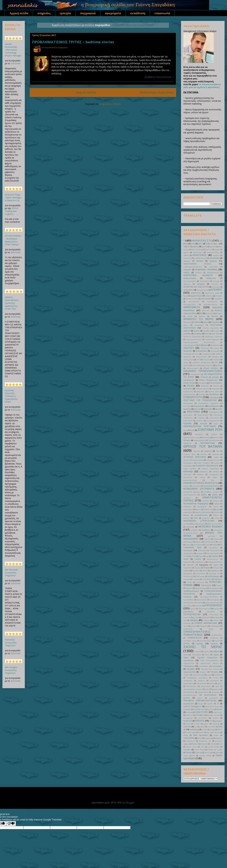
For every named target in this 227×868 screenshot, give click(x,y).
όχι (207, 556)
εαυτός (186, 365)
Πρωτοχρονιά (205, 609)
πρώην (193, 609)
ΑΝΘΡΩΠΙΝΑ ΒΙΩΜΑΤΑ (198, 275)
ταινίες (207, 651)
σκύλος (216, 620)
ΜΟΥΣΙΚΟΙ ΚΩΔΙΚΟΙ (210, 526)
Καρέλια (200, 474)
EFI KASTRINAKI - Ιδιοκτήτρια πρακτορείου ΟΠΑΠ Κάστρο (13, 240)
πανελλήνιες (200, 562)
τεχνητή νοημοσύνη (207, 658)
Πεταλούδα (188, 576)
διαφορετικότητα (191, 354)
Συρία (217, 641)
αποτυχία (216, 287)
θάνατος (216, 437)
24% (212, 244)
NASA (186, 735)
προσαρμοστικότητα (209, 597)
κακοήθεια (188, 466)
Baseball (187, 709)
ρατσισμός (188, 612)
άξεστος (187, 284)
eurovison (203, 718)
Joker (202, 727)
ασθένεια (209, 296)
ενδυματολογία (202, 389)
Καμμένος (204, 471)
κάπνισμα (187, 474)
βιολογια (209, 313)
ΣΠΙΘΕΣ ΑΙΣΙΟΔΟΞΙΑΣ (206, 623)
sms (202, 747)
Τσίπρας (214, 672)
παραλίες (190, 565)
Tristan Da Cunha (215, 750)
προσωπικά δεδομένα (193, 603)
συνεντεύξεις (217, 635)
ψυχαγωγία (189, 704)
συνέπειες (214, 638)
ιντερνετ (208, 451)
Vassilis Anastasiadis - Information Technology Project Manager (13, 50)
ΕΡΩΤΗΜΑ (193, 412)
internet (187, 727)
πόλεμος (218, 579)
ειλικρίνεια (195, 374)
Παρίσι (197, 568)
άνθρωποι (211, 278)
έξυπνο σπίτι (214, 392)
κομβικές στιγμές (212, 492)
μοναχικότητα (199, 524)
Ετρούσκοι (214, 418)
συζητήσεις (215, 626)
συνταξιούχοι (206, 641)
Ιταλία (216, 457)
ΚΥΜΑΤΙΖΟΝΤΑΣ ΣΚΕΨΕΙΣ (203, 499)
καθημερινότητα (213, 460)
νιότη (188, 545)
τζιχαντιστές (189, 663)
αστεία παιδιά (192, 299)
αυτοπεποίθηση (211, 304)
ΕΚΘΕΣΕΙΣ (204, 377)
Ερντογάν (208, 409)
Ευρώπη (187, 423)
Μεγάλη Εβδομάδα (203, 512)
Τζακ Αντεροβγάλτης (209, 660)
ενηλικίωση (188, 392)
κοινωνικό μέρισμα (192, 492)
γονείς (197, 331)
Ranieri (195, 744)
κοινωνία (196, 486)
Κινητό (186, 486)
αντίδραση (204, 281)
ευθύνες (199, 421)
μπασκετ (194, 530)
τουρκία (191, 669)
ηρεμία (214, 434)
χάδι (207, 689)
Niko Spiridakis (201, 735)
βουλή (215, 316)
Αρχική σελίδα (19, 13)
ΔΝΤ (198, 360)
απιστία (215, 284)
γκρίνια (187, 331)
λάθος (217, 504)
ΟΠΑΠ (193, 556)
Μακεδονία (208, 509)
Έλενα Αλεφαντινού (208, 380)
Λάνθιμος (187, 506)
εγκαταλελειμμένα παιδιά (202, 365)
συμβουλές (188, 629)
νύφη (207, 545)
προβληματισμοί (191, 591)
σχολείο (214, 644)
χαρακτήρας (203, 692)
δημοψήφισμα (190, 345)
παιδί (186, 559)
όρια (201, 556)
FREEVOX (200, 721)
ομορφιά (200, 553)
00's (221, 241)
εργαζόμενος (214, 406)
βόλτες (202, 316)
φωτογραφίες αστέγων (193, 689)
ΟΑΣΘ (215, 545)
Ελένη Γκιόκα (189, 383)
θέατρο (187, 440)
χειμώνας (216, 692)
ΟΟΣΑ (186, 556)
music (201, 732)
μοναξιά (187, 524)
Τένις (207, 655)
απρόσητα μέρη (212, 293)
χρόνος (187, 698)
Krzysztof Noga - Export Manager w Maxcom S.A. (13, 197)
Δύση (186, 362)
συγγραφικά (88, 13)
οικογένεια (213, 548)
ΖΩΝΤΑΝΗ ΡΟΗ (210, 430)
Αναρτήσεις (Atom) (110, 104)
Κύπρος (216, 501)
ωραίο (210, 704)
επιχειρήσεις (199, 406)
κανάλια (216, 471)
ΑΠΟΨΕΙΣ (216, 290)
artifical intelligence (192, 706)
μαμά (218, 509)
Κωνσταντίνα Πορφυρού (196, 503)
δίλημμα (215, 357)
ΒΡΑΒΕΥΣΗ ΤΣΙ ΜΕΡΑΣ (199, 319)
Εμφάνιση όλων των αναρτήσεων (133, 25)
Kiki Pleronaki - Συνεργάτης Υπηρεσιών (12, 573)
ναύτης (207, 539)
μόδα (217, 518)
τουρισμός (217, 666)
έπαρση (202, 394)
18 (187, 244)
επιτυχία (187, 406)
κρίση (215, 495)
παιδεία (215, 556)
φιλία (212, 683)
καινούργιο (188, 463)
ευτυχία (204, 423)
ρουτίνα (187, 617)
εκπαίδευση (138, 13)
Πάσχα (206, 568)
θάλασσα (206, 437)
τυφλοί (186, 675)
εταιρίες (201, 418)
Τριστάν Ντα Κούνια (210, 669)
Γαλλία (197, 322)
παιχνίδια (187, 562)
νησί (220, 542)
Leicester (211, 727)
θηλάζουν (188, 443)
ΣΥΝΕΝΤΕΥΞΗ (194, 638)
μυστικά (212, 536)
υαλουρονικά (198, 675)
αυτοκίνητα (212, 302)
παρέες (216, 565)
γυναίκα (187, 334)
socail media (214, 747)
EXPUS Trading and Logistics (12, 211)
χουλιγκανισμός (190, 695)
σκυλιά (207, 620)
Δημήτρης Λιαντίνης (214, 337)
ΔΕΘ (207, 334)
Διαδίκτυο (215, 345)
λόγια (216, 506)
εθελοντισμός (193, 368)
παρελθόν (187, 568)
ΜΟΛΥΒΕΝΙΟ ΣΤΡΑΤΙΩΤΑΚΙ (199, 521)
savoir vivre (192, 747)
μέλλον (217, 512)
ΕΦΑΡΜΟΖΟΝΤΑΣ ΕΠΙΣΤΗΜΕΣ (200, 426)
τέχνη (186, 658)
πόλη (189, 582)
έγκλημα (219, 365)
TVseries (198, 752)
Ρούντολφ (214, 614)
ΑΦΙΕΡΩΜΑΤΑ (192, 307)
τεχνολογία (188, 660)
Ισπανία (215, 454)
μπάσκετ (206, 530)
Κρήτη (204, 495)
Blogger (130, 803)
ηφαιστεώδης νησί (191, 437)
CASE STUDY (202, 712)
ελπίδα (216, 386)
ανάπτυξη (213, 267)
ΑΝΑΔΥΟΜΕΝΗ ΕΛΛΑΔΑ (197, 264)
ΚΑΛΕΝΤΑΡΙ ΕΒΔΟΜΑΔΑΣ (207, 466)
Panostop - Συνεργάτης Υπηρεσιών (11, 643)
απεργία (201, 284)
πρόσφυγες (215, 600)
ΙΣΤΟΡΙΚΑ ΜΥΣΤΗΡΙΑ (195, 457)
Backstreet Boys (212, 706)
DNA (197, 715)
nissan (216, 735)
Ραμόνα (217, 609)
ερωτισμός (188, 415)
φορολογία (206, 686)
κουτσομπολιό (190, 495)
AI (218, 704)
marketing (194, 729)
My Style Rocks (213, 732)
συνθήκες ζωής (190, 641)
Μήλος (216, 515)
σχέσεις (200, 644)
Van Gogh (209, 752)
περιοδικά (201, 573)
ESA (204, 715)
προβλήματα (215, 588)
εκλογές (215, 377)
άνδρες (187, 272)
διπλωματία (188, 360)
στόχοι (194, 626)
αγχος (217, 249)
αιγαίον (216, 255)
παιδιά (198, 559)
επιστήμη (214, 397)
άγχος (186, 252)
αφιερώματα (113, 13)
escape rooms (214, 715)
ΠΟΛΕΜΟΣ (207, 579)
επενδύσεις (214, 394)
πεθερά (186, 571)
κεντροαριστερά (190, 480)
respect (204, 744)
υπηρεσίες (44, 13)
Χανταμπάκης (189, 692)
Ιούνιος (204, 454)
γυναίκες (198, 334)
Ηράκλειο (199, 434)
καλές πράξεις (190, 469)
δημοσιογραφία (212, 339)
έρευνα (197, 409)
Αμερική (213, 261)
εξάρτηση (200, 392)
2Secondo (16, 63)
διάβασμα (203, 345)
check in (189, 715)
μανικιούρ (188, 512)
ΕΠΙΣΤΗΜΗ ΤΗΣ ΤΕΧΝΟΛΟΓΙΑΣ (200, 400)
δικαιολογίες (202, 357)
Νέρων (198, 542)
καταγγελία (214, 474)
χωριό (200, 698)
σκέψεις (194, 620)
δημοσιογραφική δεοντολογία (199, 342)
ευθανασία (188, 421)
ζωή (192, 430)
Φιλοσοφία (192, 686)
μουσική (190, 527)
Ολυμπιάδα (215, 550)
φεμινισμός (188, 683)
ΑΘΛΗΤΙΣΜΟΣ (200, 255)
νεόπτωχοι (188, 542)
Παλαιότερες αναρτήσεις (157, 92)
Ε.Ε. (216, 362)
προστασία (202, 600)
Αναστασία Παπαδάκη (206, 269)
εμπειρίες (188, 389)
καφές (215, 477)
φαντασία (214, 681)
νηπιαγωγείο (210, 542)
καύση (202, 477)
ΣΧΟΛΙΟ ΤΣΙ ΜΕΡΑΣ (203, 647)
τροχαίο (203, 672)
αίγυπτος (187, 258)
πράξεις (189, 588)
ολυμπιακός (188, 553)
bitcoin (211, 709)
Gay (188, 724)
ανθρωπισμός (190, 278)
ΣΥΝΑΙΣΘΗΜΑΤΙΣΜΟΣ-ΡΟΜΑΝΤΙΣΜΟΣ (197, 633)
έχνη (185, 430)
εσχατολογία (203, 415)
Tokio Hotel (199, 750)
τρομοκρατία (189, 672)
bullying (189, 712)
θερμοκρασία (199, 440)
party (199, 738)
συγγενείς (203, 626)
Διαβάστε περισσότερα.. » (159, 77)
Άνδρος (199, 272)
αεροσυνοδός (213, 252)
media (204, 729)
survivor (187, 750)
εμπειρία (65, 13)
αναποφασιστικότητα (193, 267)
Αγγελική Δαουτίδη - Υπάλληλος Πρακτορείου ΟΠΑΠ (11, 396)
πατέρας (216, 568)
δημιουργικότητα (194, 339)
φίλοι (220, 683)
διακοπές (188, 351)
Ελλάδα (191, 386)
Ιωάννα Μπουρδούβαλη (193, 460)
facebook (188, 721)
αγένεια (213, 247)
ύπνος (216, 678)
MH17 (220, 729)
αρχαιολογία (196, 296)
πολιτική (200, 582)
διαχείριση (207, 354)
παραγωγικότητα (215, 562)
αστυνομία (206, 299)
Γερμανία (215, 322)
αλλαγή (200, 261)
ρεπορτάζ (211, 612)
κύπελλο (206, 501)
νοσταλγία (198, 545)
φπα (217, 686)
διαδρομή (205, 348)
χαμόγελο (216, 689)
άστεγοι (219, 296)
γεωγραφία (199, 325)
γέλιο (206, 322)
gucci (206, 724)
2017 (200, 244)
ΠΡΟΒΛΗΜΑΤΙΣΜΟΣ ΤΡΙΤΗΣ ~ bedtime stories (73, 42)
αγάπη (196, 247)
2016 (193, 244)
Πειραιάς (196, 571)
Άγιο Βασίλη (197, 249)
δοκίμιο (206, 360)
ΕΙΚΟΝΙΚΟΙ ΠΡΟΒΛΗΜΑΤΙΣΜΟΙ (203, 371)
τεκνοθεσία (196, 655)
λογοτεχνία (188, 509)
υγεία (209, 675)
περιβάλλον (215, 571)
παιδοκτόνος (213, 559)
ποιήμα (186, 579)
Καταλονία (188, 477)
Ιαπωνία (197, 451)
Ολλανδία (202, 550)
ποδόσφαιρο (213, 576)
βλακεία (219, 313)
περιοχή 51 (214, 573)
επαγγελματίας (189, 394)
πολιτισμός (206, 585)
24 (206, 244)
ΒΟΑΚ (190, 316)
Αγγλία (204, 247)
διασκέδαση (201, 351)
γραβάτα (207, 331)
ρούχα (196, 617)
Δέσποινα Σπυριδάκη (192, 337)
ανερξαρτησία (213, 272)
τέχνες (216, 655)
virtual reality (205, 756)
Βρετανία (187, 322)
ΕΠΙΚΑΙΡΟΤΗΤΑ (193, 397)
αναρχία (187, 270)
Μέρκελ (186, 515)
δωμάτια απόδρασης (201, 362)
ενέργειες (216, 389)
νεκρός (217, 539)
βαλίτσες (206, 310)
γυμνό (217, 331)
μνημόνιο (206, 518)
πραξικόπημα (201, 588)
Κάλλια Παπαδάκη (210, 469)
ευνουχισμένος (213, 421)
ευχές (216, 423)
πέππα (205, 571)
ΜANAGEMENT (191, 539)
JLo (195, 727)
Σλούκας (187, 623)
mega (212, 729)
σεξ (185, 620)
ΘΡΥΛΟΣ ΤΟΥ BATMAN (203, 446)
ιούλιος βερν (189, 454)
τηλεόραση (188, 666)
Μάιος (198, 509)
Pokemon (191, 741)
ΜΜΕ (196, 518)
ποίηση (196, 579)
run (221, 744)
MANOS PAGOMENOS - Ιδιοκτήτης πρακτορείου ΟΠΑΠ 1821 (12, 303)
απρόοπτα (196, 293)
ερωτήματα (214, 412)
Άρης (185, 296)
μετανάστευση (201, 515)
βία (201, 313)
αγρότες (208, 249)
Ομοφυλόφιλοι (213, 553)
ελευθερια (202, 383)
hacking (216, 724)
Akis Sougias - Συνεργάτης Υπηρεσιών (12, 670)
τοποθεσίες (204, 666)
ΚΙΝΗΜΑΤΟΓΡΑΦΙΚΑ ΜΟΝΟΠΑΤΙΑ (201, 483)
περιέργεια (188, 573)
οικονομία (188, 550)
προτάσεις (188, 606)
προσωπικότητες (212, 603)
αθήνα (186, 255)
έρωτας (219, 409)
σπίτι (186, 626)
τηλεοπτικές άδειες (209, 663)
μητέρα (186, 518)
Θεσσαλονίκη (214, 440)
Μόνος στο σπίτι (215, 524)
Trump (189, 752)
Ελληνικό (205, 386)
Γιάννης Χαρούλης (211, 328)
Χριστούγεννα (210, 695)
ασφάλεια (218, 299)
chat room (218, 712)
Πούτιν (219, 585)
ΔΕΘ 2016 (216, 334)
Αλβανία (187, 261)
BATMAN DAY (199, 709)
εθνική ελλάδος (211, 368)
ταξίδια (216, 651)
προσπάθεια (188, 600)
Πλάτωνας (200, 576)
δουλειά (216, 360)
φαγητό (201, 681)
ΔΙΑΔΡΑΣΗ (189, 348)
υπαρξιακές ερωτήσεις (197, 678)
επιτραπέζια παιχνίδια (208, 403)
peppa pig (209, 738)
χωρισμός (214, 698)
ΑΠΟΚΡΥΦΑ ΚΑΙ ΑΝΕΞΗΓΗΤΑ (196, 287)
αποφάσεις (188, 290)
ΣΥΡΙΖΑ (187, 644)
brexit (220, 709)
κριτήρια (187, 498)
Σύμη (211, 629)
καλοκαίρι (188, 471)
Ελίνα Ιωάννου (216, 383)
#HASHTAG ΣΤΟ (202, 240)
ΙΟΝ (218, 451)
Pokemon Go (205, 741)
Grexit (197, 724)
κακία (217, 463)
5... (217, 244)
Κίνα (212, 480)
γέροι (186, 325)
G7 (211, 721)
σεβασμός (206, 617)
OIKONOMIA (189, 738)
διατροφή (215, 351)
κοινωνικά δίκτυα (211, 486)
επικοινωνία (162, 13)
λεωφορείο (202, 506)
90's (188, 247)
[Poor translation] (11, 824)
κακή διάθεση (204, 463)
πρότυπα (199, 606)
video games (189, 756)
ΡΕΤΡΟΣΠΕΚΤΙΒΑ (192, 614)
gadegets (219, 721)
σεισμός (216, 617)
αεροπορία (198, 252)
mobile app (191, 732)
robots (213, 744)
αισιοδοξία (214, 258)
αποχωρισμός (202, 290)
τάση (186, 655)
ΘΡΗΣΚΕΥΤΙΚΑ (208, 443)
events (215, 718)
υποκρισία (188, 681)
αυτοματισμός (190, 304)
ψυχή (201, 704)
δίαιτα (216, 348)
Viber (218, 752)
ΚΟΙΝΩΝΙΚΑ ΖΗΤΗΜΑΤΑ (199, 489)
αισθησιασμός (200, 258)
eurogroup (188, 718)
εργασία (187, 409)
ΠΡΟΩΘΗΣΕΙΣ (214, 605)
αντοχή (216, 281)
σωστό (198, 651)
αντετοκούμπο (190, 281)
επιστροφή (188, 403)
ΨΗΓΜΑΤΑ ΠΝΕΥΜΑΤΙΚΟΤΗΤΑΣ (200, 701)
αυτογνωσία (194, 302)
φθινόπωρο (201, 683)
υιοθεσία (218, 675)
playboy (219, 738)
